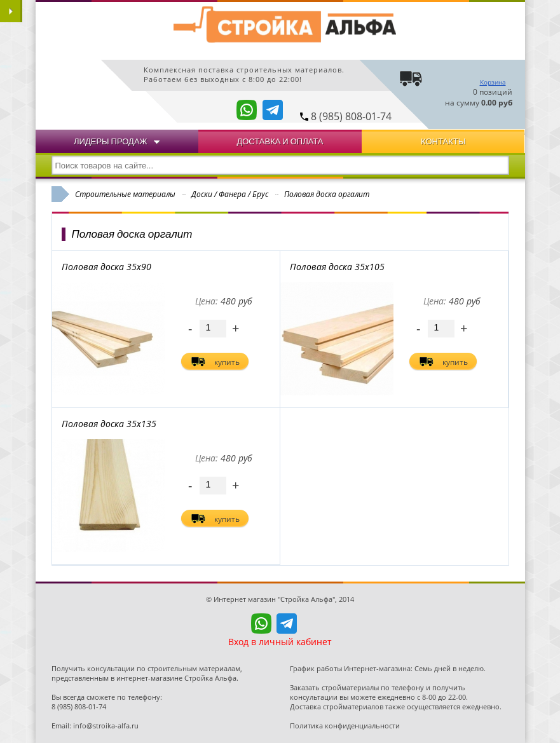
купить (227, 362)
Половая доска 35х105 (337, 267)
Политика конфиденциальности (345, 726)
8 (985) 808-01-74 (351, 116)
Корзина (493, 82)
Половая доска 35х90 (106, 267)
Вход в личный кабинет (280, 642)
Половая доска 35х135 (109, 424)
